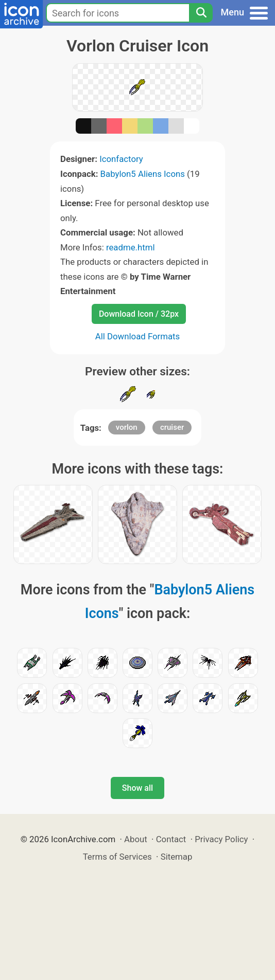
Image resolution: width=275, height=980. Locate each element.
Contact (171, 839)
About (136, 839)
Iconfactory (121, 159)
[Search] (201, 13)
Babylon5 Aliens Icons (143, 174)
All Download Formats (138, 336)
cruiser (172, 427)
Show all (137, 788)
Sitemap (177, 857)
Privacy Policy (221, 839)
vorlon (127, 427)
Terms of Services (117, 857)
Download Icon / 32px (139, 314)
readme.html (131, 247)
